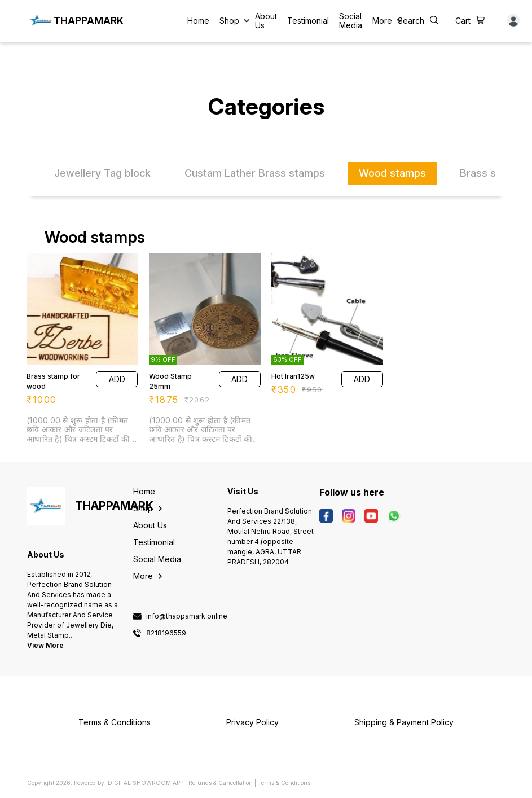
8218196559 (166, 633)
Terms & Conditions (284, 783)
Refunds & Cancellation (221, 783)
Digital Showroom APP (146, 783)
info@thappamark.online (187, 616)
